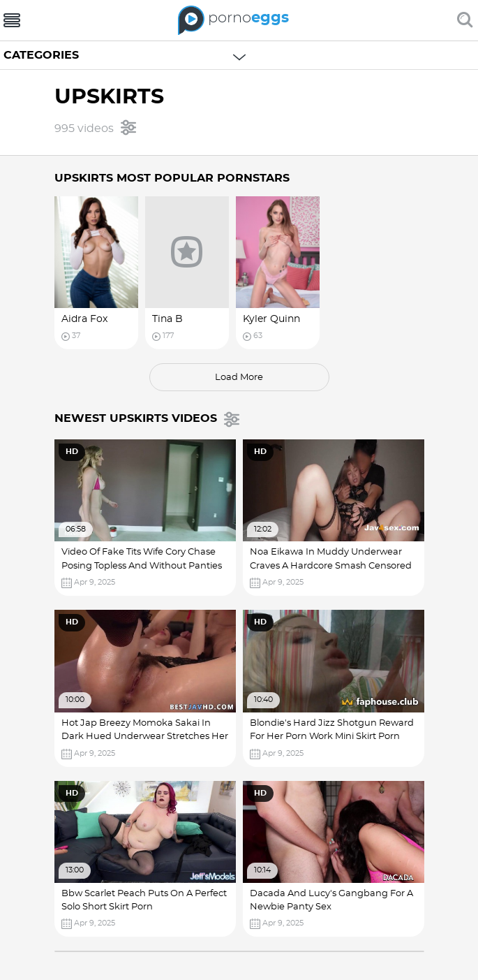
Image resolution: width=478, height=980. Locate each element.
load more (239, 378)
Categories (41, 55)
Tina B (167, 319)
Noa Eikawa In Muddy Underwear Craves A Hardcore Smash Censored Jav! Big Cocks (331, 566)
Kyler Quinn (271, 319)
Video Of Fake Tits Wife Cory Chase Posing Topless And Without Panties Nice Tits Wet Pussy (142, 566)
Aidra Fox (84, 319)
